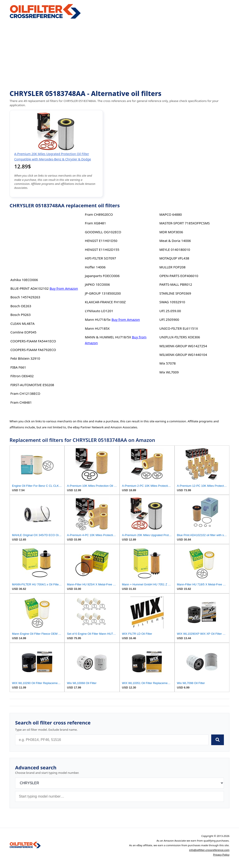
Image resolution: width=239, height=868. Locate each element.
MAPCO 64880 (171, 214)
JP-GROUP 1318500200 (103, 293)
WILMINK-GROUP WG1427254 (183, 346)
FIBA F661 (18, 367)
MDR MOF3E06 (171, 232)
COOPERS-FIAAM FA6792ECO (33, 350)
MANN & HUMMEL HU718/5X (108, 337)
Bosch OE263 (21, 306)
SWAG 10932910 (172, 302)
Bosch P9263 (21, 315)
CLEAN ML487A (23, 323)
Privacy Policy (221, 855)
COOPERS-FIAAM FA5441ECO (33, 341)
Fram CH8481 (21, 402)
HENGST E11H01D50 (101, 241)
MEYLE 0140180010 (175, 249)
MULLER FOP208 (173, 267)
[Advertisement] (119, 55)
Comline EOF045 (23, 332)
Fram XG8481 (95, 223)
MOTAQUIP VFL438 (174, 258)
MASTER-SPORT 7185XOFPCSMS (185, 223)
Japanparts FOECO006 (102, 276)
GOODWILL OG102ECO (103, 232)
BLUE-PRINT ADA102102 (30, 288)
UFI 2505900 (169, 319)
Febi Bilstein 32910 (25, 358)
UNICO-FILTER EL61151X (179, 328)
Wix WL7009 (169, 372)
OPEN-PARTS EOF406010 (179, 276)
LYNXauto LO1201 (99, 311)
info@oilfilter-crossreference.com (209, 850)
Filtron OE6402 (22, 376)
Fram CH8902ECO (99, 214)
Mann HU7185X (97, 328)
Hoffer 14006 (95, 267)
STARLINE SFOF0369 (175, 293)
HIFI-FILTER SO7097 (100, 258)
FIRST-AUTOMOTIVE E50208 (32, 385)
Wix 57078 (168, 363)
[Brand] (119, 783)
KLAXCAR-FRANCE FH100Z (105, 302)
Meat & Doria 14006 (175, 241)
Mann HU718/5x (98, 319)
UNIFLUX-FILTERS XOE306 (180, 337)
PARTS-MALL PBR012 (176, 284)
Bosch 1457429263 (25, 297)
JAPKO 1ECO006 (97, 284)
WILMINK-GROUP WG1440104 (183, 355)
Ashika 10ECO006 (24, 280)
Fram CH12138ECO (25, 393)
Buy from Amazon (64, 288)
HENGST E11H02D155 (102, 249)
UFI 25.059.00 (170, 311)
